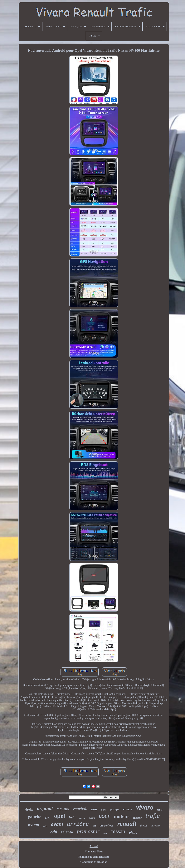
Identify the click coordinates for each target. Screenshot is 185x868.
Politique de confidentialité (94, 857)
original (45, 809)
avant (57, 824)
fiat (94, 826)
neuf (105, 833)
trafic (153, 816)
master (137, 818)
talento (67, 832)
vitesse (128, 809)
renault (127, 824)
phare (133, 832)
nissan (118, 831)
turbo (45, 826)
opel (59, 816)
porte (104, 810)
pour (104, 816)
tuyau (92, 818)
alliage (82, 818)
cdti (54, 832)
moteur (122, 816)
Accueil (94, 846)
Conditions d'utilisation (94, 862)
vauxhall (80, 809)
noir (94, 809)
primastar (88, 831)
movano (63, 809)
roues (160, 810)
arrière (78, 824)
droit (48, 818)
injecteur (155, 826)
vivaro (145, 807)
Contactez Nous (94, 852)
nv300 (34, 825)
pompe (115, 809)
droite (29, 809)
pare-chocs (107, 825)
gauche (35, 817)
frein (72, 817)
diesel (144, 826)
